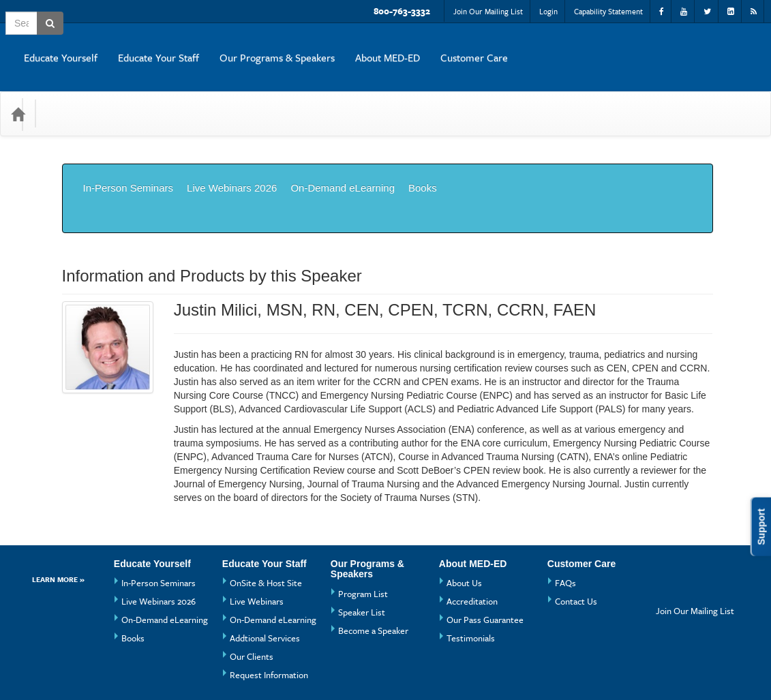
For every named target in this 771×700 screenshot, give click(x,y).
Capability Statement (608, 11)
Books (423, 157)
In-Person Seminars (128, 157)
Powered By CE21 (101, 683)
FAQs (565, 521)
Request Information (269, 613)
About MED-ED (634, 47)
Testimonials (471, 577)
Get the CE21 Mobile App (192, 669)
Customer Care (720, 47)
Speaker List (362, 551)
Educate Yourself (307, 47)
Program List (363, 532)
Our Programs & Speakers (523, 47)
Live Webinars (257, 540)
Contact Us (576, 540)
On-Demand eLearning (343, 157)
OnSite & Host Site (266, 521)
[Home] (18, 93)
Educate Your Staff (405, 47)
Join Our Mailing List (488, 11)
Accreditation (472, 540)
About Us (464, 521)
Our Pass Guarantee (485, 558)
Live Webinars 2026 (232, 157)
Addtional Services (265, 577)
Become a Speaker (373, 569)
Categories (76, 93)
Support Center (93, 669)
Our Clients (252, 595)
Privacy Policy (289, 669)
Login (548, 11)
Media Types (150, 93)
